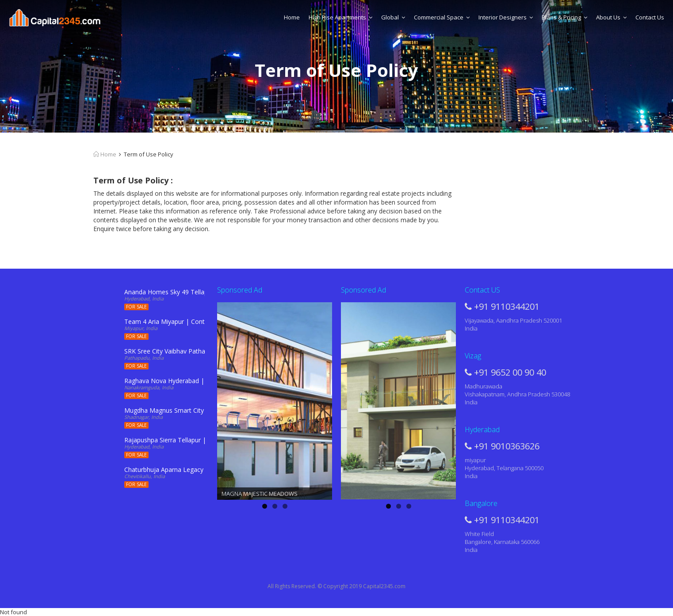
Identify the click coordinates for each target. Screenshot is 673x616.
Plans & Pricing (564, 17)
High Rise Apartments (340, 17)
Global (393, 17)
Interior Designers (506, 17)
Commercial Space (442, 17)
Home (292, 17)
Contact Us (650, 17)
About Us (611, 17)
